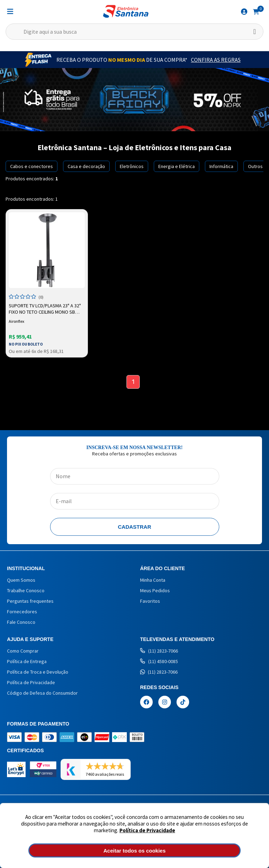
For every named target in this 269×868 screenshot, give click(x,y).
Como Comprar (23, 651)
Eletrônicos (132, 166)
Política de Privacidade (147, 830)
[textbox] (134, 32)
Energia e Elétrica (177, 166)
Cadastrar (135, 527)
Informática (221, 166)
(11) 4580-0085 (159, 662)
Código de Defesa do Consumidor (42, 693)
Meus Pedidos (155, 591)
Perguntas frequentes (30, 601)
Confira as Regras (216, 60)
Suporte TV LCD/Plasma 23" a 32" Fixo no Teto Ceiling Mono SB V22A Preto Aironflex (45, 309)
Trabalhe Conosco (26, 591)
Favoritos (150, 601)
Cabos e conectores (32, 166)
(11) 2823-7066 (159, 651)
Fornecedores (22, 612)
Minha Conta (153, 580)
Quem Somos (21, 580)
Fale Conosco (21, 622)
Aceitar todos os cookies (134, 851)
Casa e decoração (86, 166)
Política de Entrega (27, 662)
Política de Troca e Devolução (38, 672)
